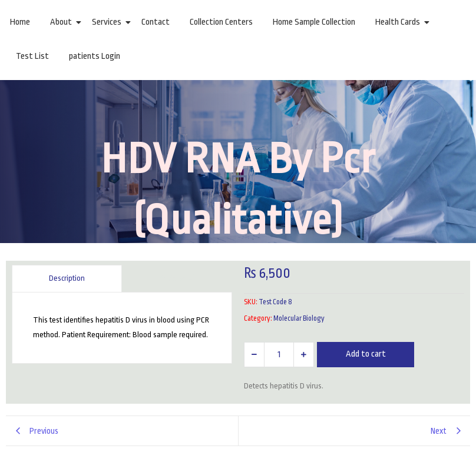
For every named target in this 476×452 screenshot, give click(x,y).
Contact (156, 22)
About (63, 22)
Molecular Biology (299, 318)
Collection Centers (221, 22)
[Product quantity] (279, 355)
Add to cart (366, 354)
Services (109, 22)
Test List (32, 56)
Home (20, 22)
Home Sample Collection (314, 22)
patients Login (95, 56)
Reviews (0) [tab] (177, 278)
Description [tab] (67, 278)
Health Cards (400, 22)
